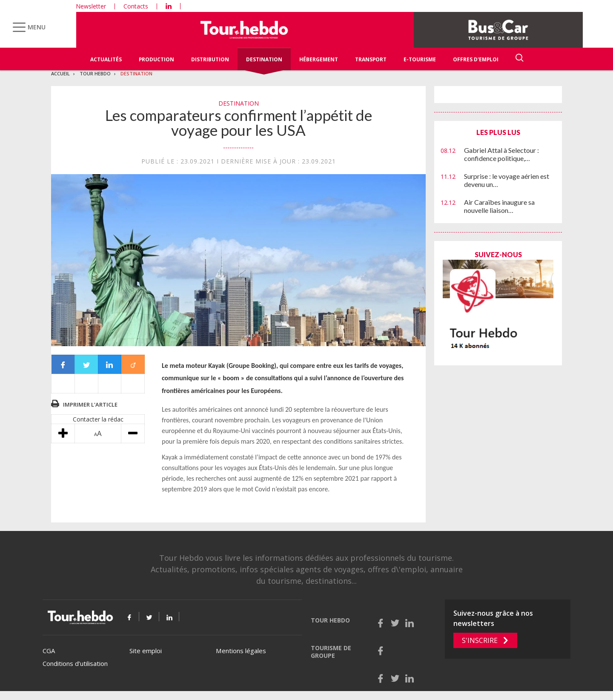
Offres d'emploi (476, 59)
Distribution (210, 59)
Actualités (106, 59)
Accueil (60, 73)
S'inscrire (480, 640)
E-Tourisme (420, 59)
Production (156, 59)
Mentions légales (241, 651)
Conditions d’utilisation (75, 663)
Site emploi (146, 651)
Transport (371, 59)
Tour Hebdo (95, 73)
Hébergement (319, 59)
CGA (49, 651)
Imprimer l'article (90, 405)
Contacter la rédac (98, 419)
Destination (264, 59)
